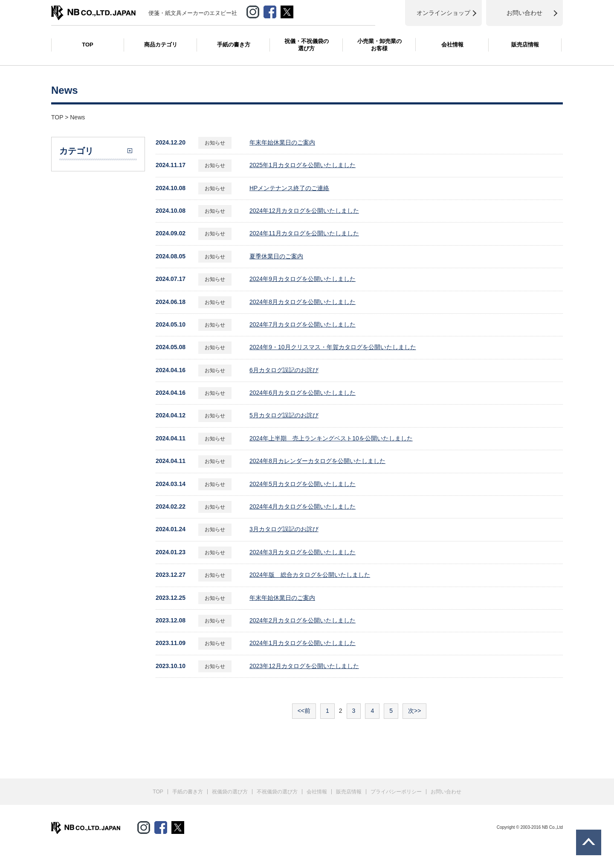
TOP (88, 45)
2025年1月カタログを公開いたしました (303, 165)
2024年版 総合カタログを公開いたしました (310, 575)
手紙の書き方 (234, 45)
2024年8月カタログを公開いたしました (303, 302)
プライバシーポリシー (396, 792)
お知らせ (215, 143)
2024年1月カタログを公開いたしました (303, 643)
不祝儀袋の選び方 (277, 792)
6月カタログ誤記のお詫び (284, 370)
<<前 (304, 711)
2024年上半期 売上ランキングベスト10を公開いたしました (331, 438)
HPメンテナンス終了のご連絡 (289, 188)
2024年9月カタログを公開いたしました (303, 279)
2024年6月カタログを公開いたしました (303, 393)
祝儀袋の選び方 (230, 792)
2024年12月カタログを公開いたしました (304, 211)
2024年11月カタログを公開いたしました (304, 233)
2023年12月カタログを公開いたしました (304, 666)
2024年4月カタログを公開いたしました (303, 506)
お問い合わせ (446, 792)
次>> (414, 711)
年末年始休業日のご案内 (282, 142)
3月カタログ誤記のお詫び (284, 529)
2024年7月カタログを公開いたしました (303, 324)
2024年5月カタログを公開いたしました (303, 484)
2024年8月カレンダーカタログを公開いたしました (317, 461)
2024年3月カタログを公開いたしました (303, 552)
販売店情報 (525, 45)
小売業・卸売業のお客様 (379, 45)
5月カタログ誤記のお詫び (284, 415)
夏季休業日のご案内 (276, 256)
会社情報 (452, 45)
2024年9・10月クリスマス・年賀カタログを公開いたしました (333, 347)
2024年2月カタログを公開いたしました (303, 620)
